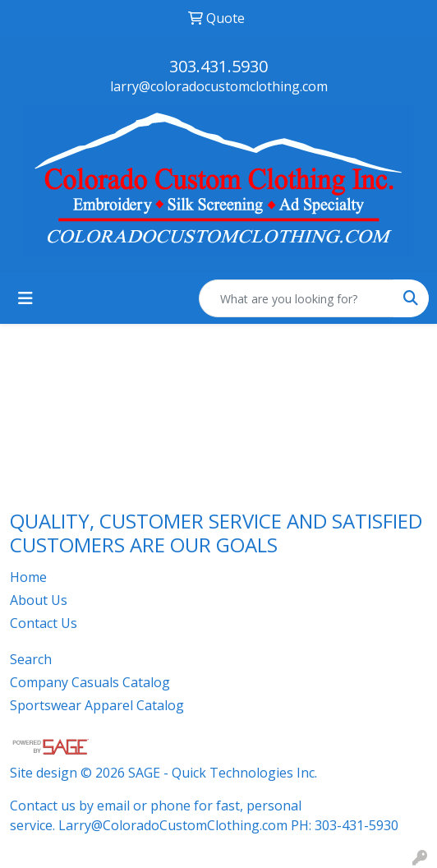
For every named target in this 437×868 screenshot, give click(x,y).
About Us (39, 600)
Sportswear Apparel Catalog (97, 705)
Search (31, 659)
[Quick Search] (297, 298)
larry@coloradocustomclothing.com (219, 86)
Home (28, 577)
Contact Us (44, 623)
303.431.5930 (218, 66)
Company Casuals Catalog (90, 682)
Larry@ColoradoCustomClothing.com (173, 825)
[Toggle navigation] (25, 298)
